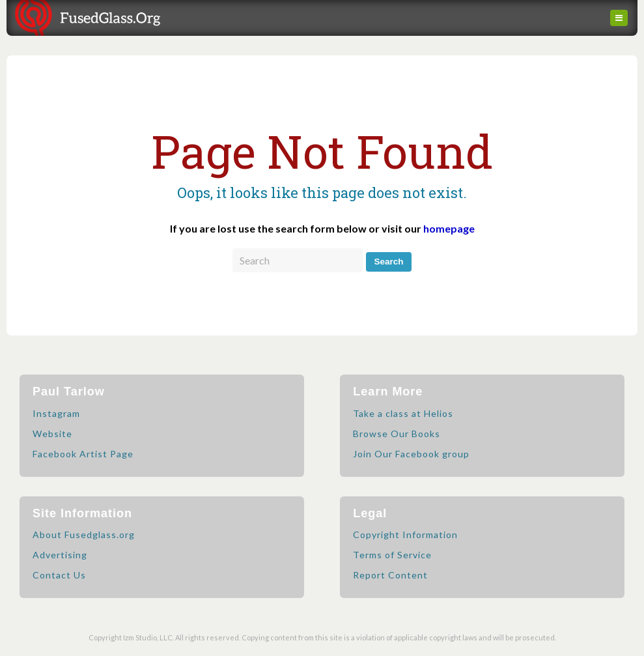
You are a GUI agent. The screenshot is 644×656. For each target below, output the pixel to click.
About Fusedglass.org (84, 535)
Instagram (56, 413)
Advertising (60, 555)
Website (52, 434)
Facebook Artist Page (83, 454)
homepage (449, 228)
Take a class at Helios (403, 413)
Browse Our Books (397, 434)
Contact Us (59, 575)
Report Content (390, 575)
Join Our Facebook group (411, 454)
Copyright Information (405, 535)
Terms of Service (392, 555)
